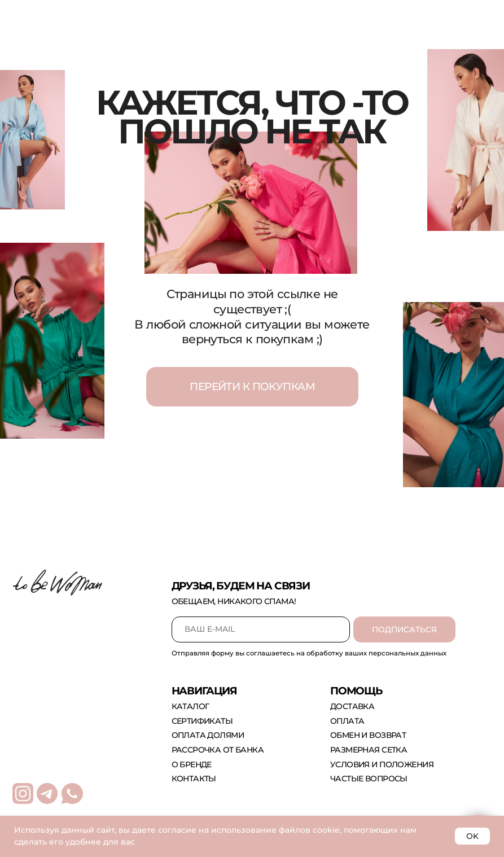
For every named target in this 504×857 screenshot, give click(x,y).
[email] (261, 630)
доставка (352, 706)
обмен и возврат (368, 735)
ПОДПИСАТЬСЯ (404, 629)
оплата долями (208, 735)
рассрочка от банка (218, 750)
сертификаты (202, 721)
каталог (190, 706)
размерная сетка (369, 750)
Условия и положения (382, 764)
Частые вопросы (369, 779)
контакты (194, 779)
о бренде (192, 764)
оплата (347, 721)
